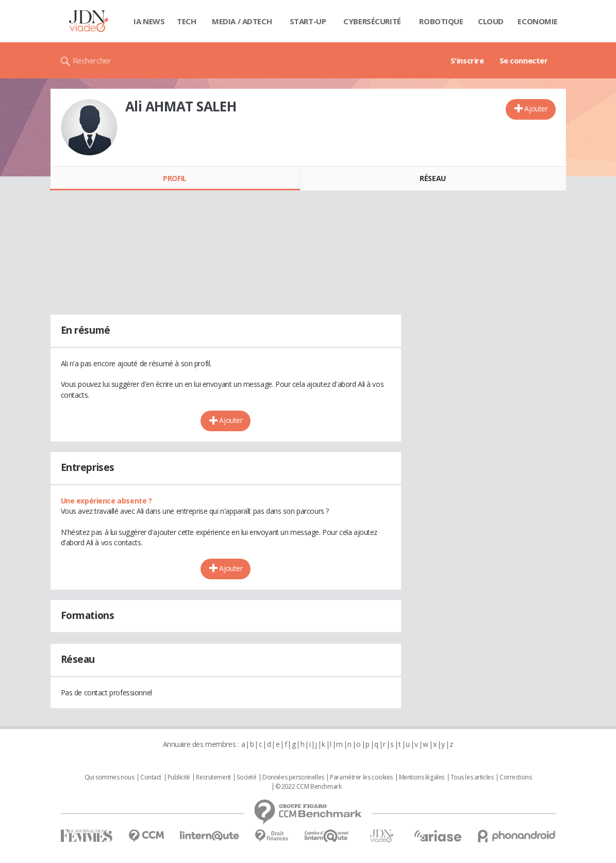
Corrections (515, 777)
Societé (246, 777)
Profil (174, 178)
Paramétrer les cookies (361, 777)
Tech (186, 21)
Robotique (441, 21)
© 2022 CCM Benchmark (309, 787)
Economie (538, 21)
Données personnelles (293, 777)
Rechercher (92, 60)
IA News (149, 21)
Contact (151, 777)
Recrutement (213, 777)
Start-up (308, 21)
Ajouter (536, 109)
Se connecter (524, 60)
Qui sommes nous (110, 777)
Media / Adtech (242, 21)
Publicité (179, 777)
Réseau (432, 178)
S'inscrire (467, 60)
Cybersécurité (372, 21)
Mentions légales (422, 777)
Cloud (491, 21)
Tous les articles (472, 777)
